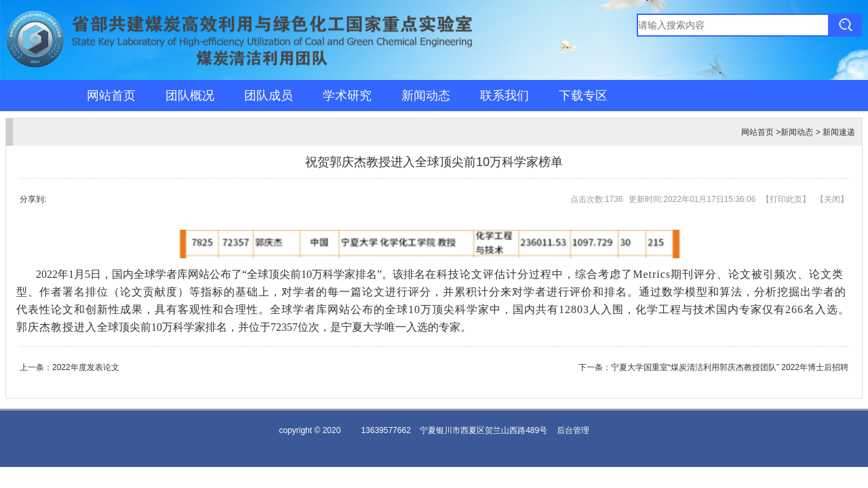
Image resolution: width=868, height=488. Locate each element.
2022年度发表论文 (86, 367)
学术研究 (347, 96)
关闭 (832, 199)
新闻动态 (426, 96)
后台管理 (573, 430)
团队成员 (269, 96)
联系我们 (505, 96)
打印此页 (786, 199)
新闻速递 (839, 132)
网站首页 (111, 96)
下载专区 (583, 96)
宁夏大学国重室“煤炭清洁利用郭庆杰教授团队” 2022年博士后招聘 (730, 367)
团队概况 (190, 96)
